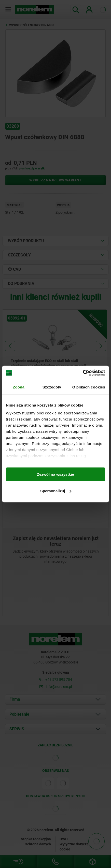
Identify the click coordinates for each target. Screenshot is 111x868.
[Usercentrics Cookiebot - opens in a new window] (83, 373)
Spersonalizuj (56, 491)
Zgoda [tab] (19, 387)
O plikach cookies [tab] (89, 387)
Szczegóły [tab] (52, 387)
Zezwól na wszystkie (55, 474)
